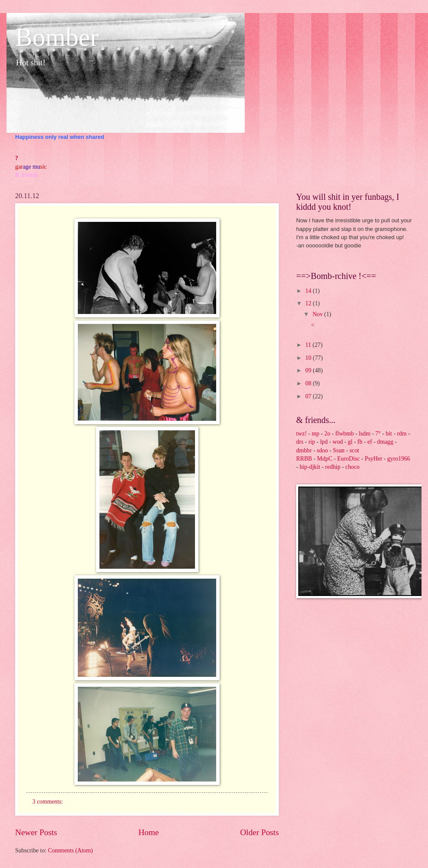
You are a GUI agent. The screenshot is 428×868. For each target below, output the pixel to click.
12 (309, 303)
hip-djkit (310, 467)
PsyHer (374, 459)
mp (316, 434)
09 (309, 370)
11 (309, 345)
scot (354, 450)
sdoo (323, 450)
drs (300, 442)
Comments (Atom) (70, 850)
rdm (402, 434)
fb (360, 442)
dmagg (385, 442)
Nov (318, 314)
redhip (333, 467)
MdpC (324, 459)
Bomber (57, 37)
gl (350, 442)
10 (309, 358)
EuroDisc (348, 459)
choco (353, 467)
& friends (27, 175)
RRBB (304, 459)
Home (149, 832)
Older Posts (259, 832)
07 (309, 396)
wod (338, 442)
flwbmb (344, 434)
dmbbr (304, 450)
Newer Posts (36, 832)
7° (378, 434)
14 (309, 291)
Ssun (339, 450)
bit (389, 434)
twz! (302, 434)
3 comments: (48, 802)
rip (311, 442)
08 (309, 383)
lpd (324, 442)
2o (327, 434)
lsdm (365, 434)
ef (370, 442)
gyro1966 (399, 459)
